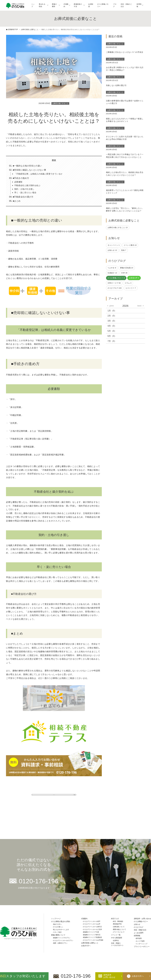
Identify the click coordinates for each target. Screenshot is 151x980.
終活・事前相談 (118, 921)
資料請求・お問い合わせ (142, 919)
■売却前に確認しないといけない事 (29, 170)
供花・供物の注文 (140, 930)
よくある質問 (139, 933)
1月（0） (112, 311)
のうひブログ (139, 927)
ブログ (115, 5)
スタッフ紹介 (57, 932)
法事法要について (119, 927)
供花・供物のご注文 (126, 5)
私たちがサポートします (61, 930)
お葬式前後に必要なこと (90, 943)
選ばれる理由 (42, 5)
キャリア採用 (140, 941)
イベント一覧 (116, 935)
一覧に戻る (54, 797)
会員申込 (116, 940)
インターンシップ (141, 944)
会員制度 (91, 5)
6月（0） (112, 336)
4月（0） (112, 326)
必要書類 (18, 182)
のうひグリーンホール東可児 (92, 927)
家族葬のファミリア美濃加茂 (92, 937)
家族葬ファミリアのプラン (62, 938)
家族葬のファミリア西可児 (92, 935)
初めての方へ (57, 924)
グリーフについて (119, 932)
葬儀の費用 (54, 5)
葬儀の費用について (58, 935)
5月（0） (112, 331)
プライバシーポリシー (142, 947)
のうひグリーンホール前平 (92, 921)
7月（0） (112, 341)
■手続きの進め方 (21, 178)
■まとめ (17, 201)
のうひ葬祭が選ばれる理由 (61, 921)
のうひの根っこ (58, 927)
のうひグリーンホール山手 (92, 924)
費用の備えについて (119, 929)
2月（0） (112, 316)
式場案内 (66, 5)
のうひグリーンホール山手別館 (93, 940)
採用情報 (139, 5)
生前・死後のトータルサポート (117, 944)
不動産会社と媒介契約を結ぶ (27, 185)
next (139, 306)
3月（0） (112, 321)
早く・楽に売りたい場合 (25, 193)
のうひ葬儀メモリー (103, 5)
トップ (33, 5)
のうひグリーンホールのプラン (63, 940)
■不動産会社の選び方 (23, 197)
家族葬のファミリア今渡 (91, 932)
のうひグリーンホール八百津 (92, 929)
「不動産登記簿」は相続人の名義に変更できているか (38, 174)
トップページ (56, 919)
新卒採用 (139, 938)
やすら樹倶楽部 (117, 938)
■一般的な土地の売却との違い (27, 166)
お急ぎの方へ (86, 946)
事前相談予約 (117, 924)
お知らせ (137, 924)
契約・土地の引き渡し (24, 189)
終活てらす (115, 919)
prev (112, 306)
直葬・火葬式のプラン (60, 943)
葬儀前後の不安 (78, 5)
